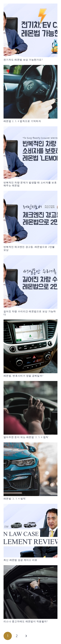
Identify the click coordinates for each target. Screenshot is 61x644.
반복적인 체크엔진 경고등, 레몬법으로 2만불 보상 (29, 249)
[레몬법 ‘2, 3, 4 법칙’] (30, 469)
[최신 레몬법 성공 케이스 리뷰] (30, 531)
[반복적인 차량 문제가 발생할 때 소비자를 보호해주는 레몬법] (30, 153)
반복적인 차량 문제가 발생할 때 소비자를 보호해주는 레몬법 (30, 184)
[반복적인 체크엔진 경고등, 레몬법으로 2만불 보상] (30, 218)
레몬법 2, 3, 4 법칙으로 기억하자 (22, 121)
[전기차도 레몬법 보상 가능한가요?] (30, 30)
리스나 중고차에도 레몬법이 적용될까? (26, 622)
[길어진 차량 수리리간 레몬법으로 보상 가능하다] (30, 282)
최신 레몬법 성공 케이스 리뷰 (20, 560)
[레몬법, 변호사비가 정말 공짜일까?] (30, 346)
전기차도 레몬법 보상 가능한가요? (23, 60)
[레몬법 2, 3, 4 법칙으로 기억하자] (30, 92)
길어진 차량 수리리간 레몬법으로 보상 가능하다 (30, 313)
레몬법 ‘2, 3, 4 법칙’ (15, 499)
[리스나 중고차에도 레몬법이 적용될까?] (30, 592)
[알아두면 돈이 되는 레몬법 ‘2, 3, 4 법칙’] (30, 408)
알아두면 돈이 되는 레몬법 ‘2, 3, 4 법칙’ (26, 437)
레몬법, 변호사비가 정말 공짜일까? (23, 376)
